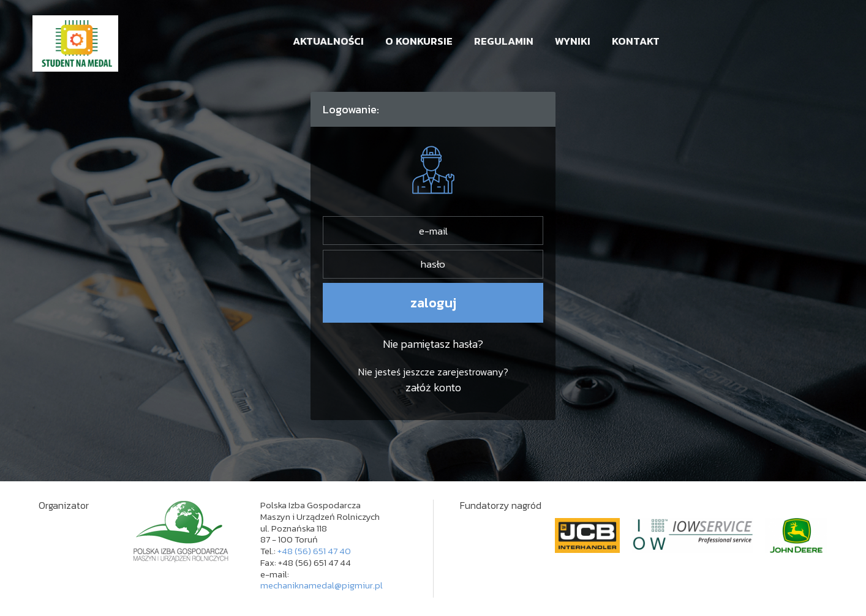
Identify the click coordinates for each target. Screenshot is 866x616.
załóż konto (433, 387)
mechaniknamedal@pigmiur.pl (322, 585)
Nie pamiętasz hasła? (433, 344)
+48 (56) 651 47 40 (314, 551)
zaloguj (433, 303)
